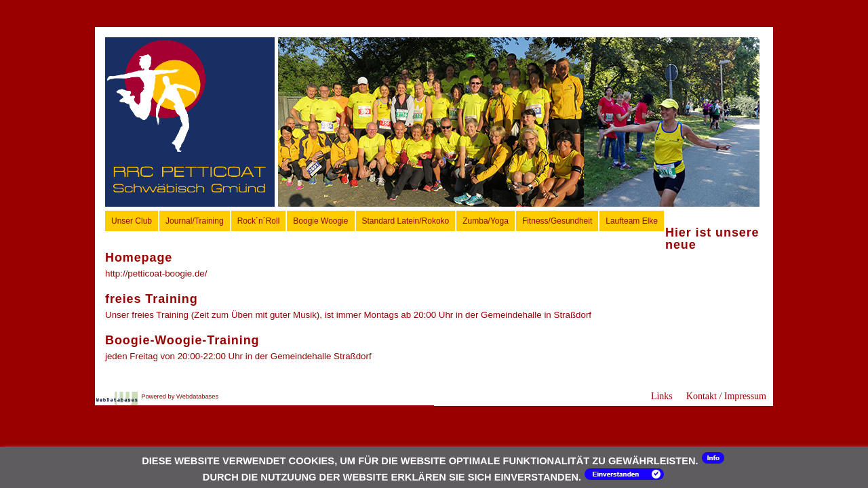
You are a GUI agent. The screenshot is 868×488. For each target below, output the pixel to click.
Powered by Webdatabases (180, 396)
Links (662, 396)
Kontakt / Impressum (726, 396)
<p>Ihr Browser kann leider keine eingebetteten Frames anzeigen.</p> (519, 122)
